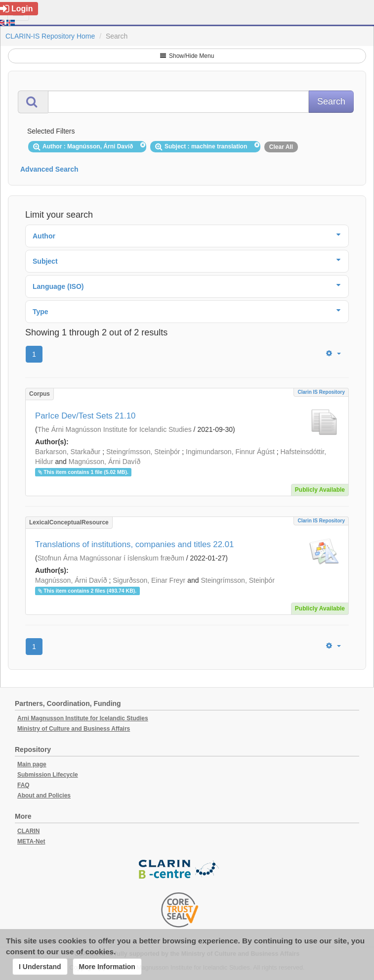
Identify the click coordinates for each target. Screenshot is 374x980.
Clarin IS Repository (321, 392)
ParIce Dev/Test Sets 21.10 (85, 416)
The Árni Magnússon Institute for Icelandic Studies (115, 429)
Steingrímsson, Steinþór (143, 452)
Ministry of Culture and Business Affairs (74, 729)
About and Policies (44, 795)
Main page (32, 764)
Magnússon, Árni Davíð (105, 462)
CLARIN (28, 831)
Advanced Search (49, 169)
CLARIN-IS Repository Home (50, 36)
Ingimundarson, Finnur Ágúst (230, 452)
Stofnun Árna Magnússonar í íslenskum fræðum (111, 558)
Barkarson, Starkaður (68, 452)
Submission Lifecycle (48, 775)
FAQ (23, 785)
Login (17, 9)
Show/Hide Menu (187, 56)
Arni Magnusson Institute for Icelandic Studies (83, 718)
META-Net (31, 841)
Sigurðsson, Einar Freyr (149, 580)
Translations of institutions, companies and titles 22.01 (134, 544)
